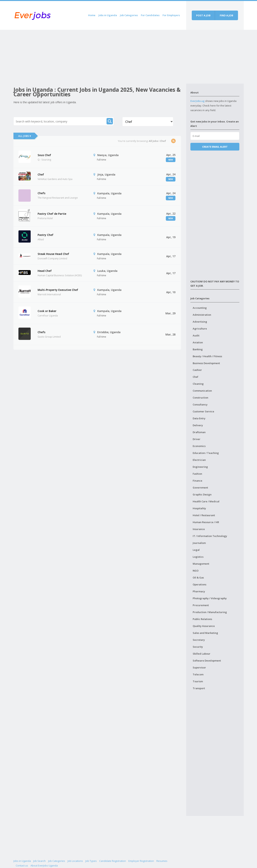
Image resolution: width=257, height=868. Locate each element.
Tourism (198, 681)
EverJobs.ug (198, 101)
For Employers (171, 15)
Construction (200, 398)
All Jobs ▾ (25, 136)
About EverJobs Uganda (44, 866)
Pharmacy (199, 591)
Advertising (200, 322)
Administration (202, 315)
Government (200, 488)
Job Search (39, 861)
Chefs (41, 193)
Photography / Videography (210, 598)
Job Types (91, 861)
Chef (41, 174)
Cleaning (198, 384)
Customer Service (203, 411)
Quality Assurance (204, 626)
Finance (198, 481)
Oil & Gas (198, 578)
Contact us (22, 866)
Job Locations (75, 861)
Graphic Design (202, 494)
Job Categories (129, 15)
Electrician (199, 460)
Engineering (200, 467)
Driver (197, 439)
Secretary (199, 640)
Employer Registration (141, 861)
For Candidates (150, 15)
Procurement (201, 605)
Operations (200, 584)
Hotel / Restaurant (204, 515)
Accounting (200, 308)
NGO (196, 571)
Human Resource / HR (206, 522)
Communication (202, 391)
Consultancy (200, 404)
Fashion (197, 474)
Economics (199, 446)
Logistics (198, 557)
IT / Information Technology (210, 536)
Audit (196, 335)
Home (92, 15)
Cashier (197, 370)
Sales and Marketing (205, 633)
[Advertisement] (100, 57)
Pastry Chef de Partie (52, 214)
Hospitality (199, 508)
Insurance (199, 529)
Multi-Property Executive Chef (58, 290)
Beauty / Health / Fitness (207, 356)
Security (198, 647)
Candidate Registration (113, 861)
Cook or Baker (47, 311)
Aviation (198, 342)
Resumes (162, 861)
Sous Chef (44, 155)
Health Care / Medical (206, 501)
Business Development (206, 363)
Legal (196, 550)
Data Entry (199, 418)
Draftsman (199, 432)
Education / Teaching (206, 453)
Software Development (207, 661)
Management (201, 564)
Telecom (198, 674)
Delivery (198, 425)
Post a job (203, 15)
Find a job (226, 15)
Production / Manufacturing (210, 612)
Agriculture (200, 329)
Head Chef (45, 271)
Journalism (199, 543)
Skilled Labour (202, 654)
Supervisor (199, 667)
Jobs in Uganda (108, 15)
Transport (199, 688)
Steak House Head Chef (53, 254)
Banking (198, 349)
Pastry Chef (45, 235)
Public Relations (202, 619)
